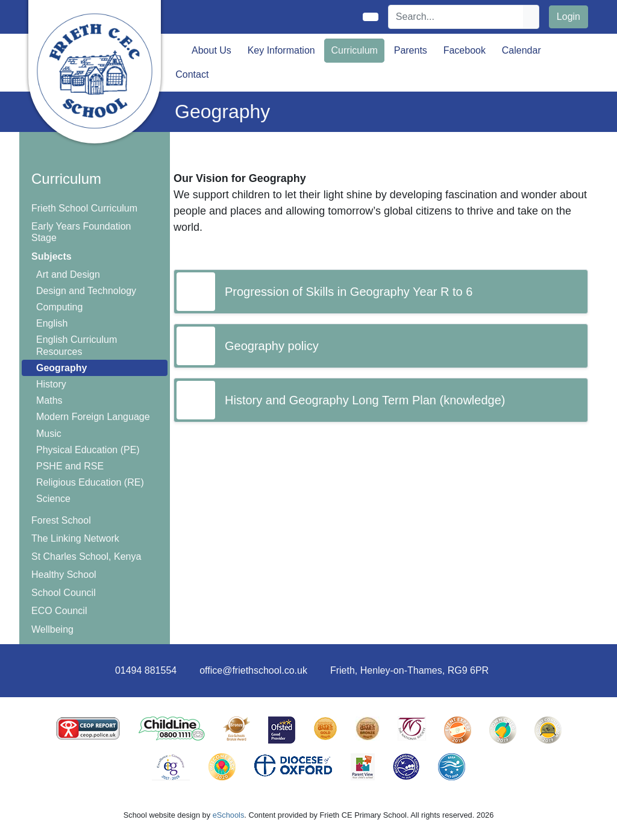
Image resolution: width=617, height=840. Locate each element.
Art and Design (68, 274)
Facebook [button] (465, 50)
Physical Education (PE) (88, 450)
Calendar (521, 50)
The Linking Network (75, 538)
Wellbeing (52, 629)
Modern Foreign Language (93, 417)
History (51, 384)
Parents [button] (411, 50)
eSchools (229, 815)
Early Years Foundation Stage (81, 232)
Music (49, 434)
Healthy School (64, 575)
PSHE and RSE (70, 466)
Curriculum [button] (355, 50)
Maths (49, 400)
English (52, 323)
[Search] (456, 17)
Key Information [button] (281, 50)
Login (568, 17)
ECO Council (59, 611)
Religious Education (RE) (90, 482)
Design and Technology (86, 291)
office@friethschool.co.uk (253, 670)
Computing (59, 307)
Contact (192, 74)
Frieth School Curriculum (84, 208)
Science (53, 499)
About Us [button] (211, 50)
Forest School (61, 520)
